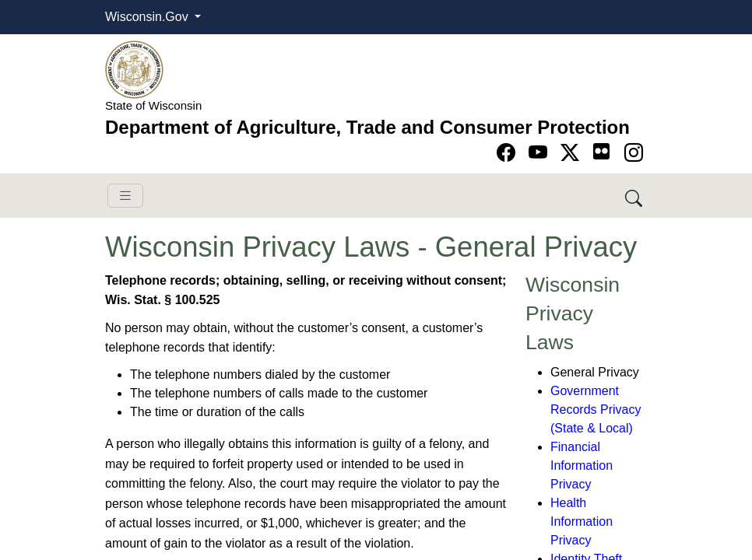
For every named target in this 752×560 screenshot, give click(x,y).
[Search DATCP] (635, 196)
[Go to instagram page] (634, 153)
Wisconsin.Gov (148, 17)
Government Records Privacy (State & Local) (596, 409)
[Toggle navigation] (125, 196)
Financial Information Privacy (582, 465)
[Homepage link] (134, 69)
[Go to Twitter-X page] (573, 153)
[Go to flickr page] (601, 151)
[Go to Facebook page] (509, 153)
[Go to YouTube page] (541, 153)
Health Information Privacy (582, 521)
